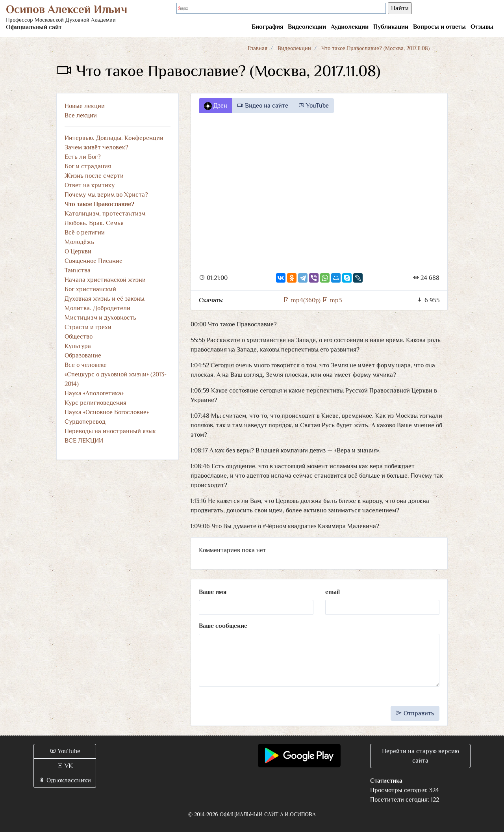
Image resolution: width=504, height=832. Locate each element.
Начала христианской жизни (105, 280)
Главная (258, 48)
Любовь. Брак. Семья (94, 223)
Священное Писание (94, 261)
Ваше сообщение (223, 626)
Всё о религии (85, 233)
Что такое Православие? (99, 204)
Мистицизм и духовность (100, 318)
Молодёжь (79, 242)
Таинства (78, 270)
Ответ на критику (90, 185)
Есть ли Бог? (83, 157)
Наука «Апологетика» (94, 393)
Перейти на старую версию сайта (421, 756)
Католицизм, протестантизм (105, 214)
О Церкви (78, 251)
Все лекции (81, 115)
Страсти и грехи (88, 327)
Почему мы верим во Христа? (106, 195)
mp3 (332, 300)
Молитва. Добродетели (97, 308)
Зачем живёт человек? (96, 147)
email (333, 592)
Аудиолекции (350, 27)
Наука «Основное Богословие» (107, 412)
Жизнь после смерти (94, 176)
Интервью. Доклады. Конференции (114, 138)
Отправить (415, 713)
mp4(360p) (303, 300)
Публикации (391, 27)
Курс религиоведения (95, 403)
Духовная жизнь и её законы (105, 299)
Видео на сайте (263, 106)
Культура (78, 346)
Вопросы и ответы (439, 27)
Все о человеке (86, 365)
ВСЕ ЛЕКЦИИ (84, 441)
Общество (79, 337)
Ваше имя (213, 592)
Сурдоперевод (85, 422)
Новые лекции (85, 106)
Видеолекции (307, 27)
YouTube (313, 106)
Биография (267, 27)
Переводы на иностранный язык (110, 431)
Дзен (216, 106)
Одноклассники (65, 780)
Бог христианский (90, 289)
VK (65, 766)
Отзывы (482, 27)
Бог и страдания (88, 166)
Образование (83, 356)
